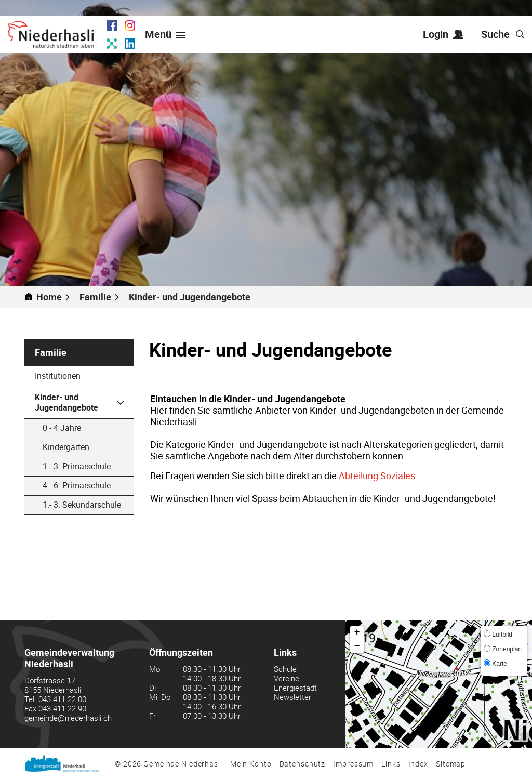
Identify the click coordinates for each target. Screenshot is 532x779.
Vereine (287, 678)
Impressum (353, 764)
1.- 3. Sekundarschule (82, 505)
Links (391, 764)
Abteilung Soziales (377, 476)
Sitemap (451, 764)
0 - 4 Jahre (62, 428)
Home (49, 297)
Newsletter (292, 697)
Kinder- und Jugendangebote (84, 402)
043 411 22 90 (62, 708)
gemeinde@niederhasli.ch (68, 718)
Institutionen (58, 376)
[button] (100, 297)
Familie (51, 352)
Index (418, 764)
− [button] (357, 646)
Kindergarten (66, 447)
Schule (285, 669)
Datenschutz (303, 764)
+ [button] (357, 632)
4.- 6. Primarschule (77, 485)
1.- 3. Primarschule (77, 466)
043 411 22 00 (62, 699)
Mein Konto (251, 764)
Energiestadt (295, 688)
